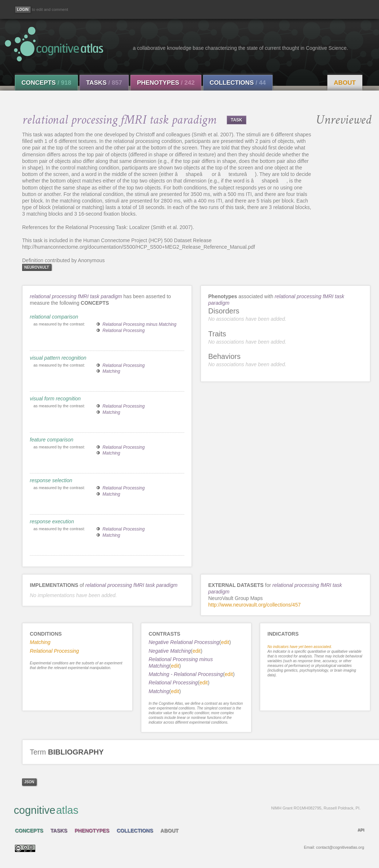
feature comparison (52, 440)
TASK (237, 120)
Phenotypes (166, 83)
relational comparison (54, 317)
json (29, 782)
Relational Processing (124, 331)
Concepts (46, 83)
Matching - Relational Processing (186, 674)
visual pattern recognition (58, 358)
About (345, 83)
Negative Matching (170, 651)
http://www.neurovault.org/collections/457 (254, 605)
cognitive (187, 810)
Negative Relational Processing (184, 642)
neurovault (37, 267)
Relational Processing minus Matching (139, 324)
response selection (51, 480)
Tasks (104, 83)
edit (225, 642)
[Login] (23, 10)
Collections (238, 83)
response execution (52, 521)
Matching (111, 371)
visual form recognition (55, 399)
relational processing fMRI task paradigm (76, 296)
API (361, 830)
